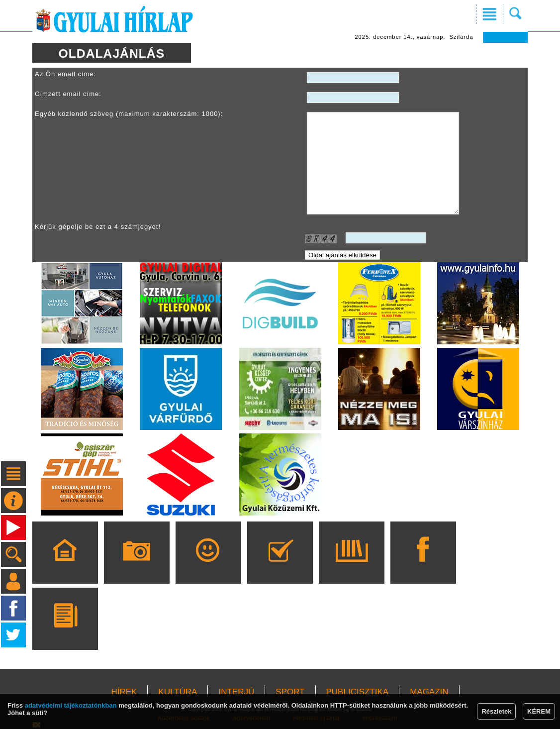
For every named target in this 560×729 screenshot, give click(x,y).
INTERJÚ (236, 692)
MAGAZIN (429, 692)
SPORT (290, 692)
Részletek (496, 711)
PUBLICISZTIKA (358, 692)
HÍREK (124, 692)
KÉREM (539, 711)
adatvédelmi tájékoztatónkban (71, 705)
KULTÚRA (178, 692)
